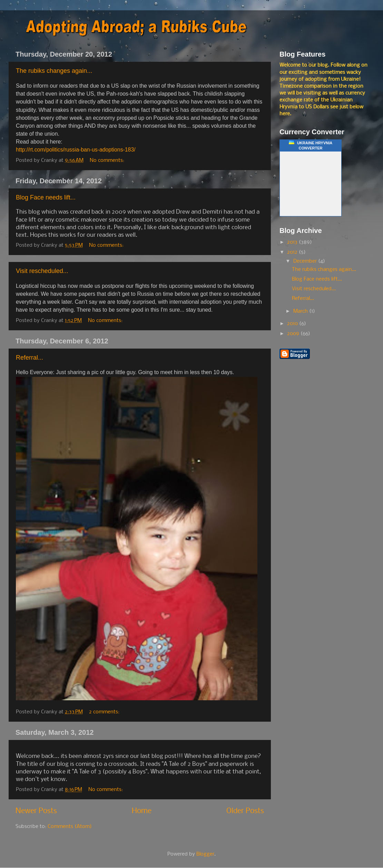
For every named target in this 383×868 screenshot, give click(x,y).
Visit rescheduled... (42, 271)
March (301, 311)
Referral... (30, 358)
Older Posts (245, 811)
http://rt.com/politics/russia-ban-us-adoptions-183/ (76, 150)
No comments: (108, 160)
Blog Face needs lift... (46, 197)
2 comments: (105, 712)
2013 (293, 242)
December (306, 261)
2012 (293, 252)
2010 (293, 324)
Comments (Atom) (70, 827)
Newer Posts (36, 811)
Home (142, 811)
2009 (294, 334)
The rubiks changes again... (54, 71)
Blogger (205, 854)
